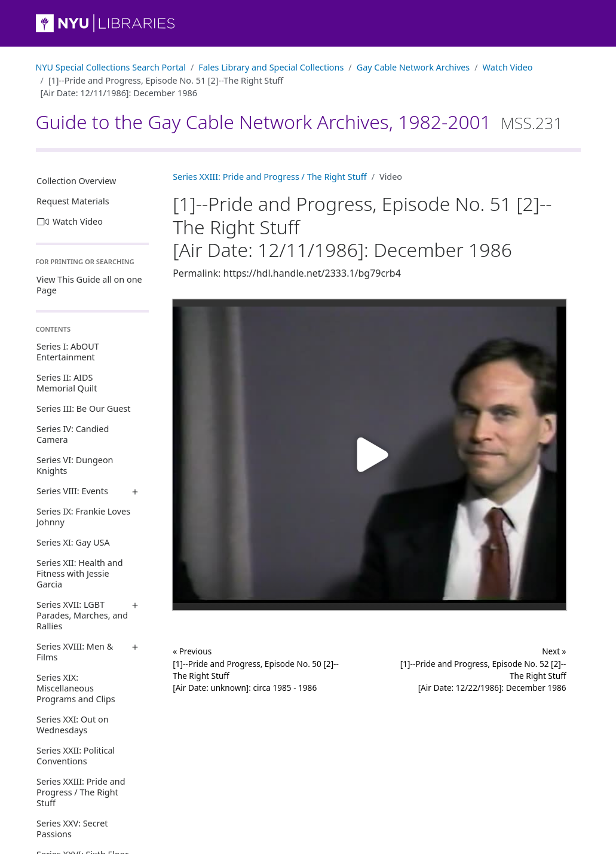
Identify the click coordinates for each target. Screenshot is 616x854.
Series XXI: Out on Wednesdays (72, 725)
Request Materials (73, 201)
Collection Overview (76, 181)
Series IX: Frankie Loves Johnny (83, 517)
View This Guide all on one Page (89, 285)
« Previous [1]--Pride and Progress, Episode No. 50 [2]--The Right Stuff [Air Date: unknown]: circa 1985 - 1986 (256, 669)
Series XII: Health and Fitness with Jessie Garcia (79, 573)
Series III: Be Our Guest (83, 408)
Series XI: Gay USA (73, 542)
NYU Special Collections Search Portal (111, 67)
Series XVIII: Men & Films (75, 652)
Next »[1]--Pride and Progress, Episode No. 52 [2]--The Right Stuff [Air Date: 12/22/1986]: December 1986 (483, 669)
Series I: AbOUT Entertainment (68, 352)
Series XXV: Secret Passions (72, 829)
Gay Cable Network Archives (413, 67)
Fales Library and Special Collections (271, 67)
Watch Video (508, 67)
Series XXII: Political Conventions (76, 756)
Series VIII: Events (72, 491)
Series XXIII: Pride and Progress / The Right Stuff (81, 792)
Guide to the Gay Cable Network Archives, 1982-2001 (299, 122)
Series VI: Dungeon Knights (75, 465)
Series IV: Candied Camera (73, 434)
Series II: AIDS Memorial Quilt (67, 383)
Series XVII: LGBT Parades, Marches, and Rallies (82, 615)
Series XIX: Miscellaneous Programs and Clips (76, 688)
